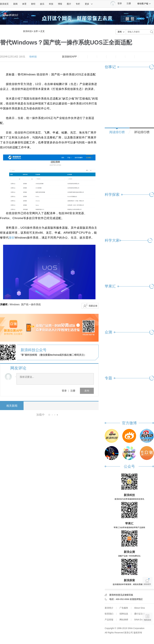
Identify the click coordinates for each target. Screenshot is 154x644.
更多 (89, 4)
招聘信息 (124, 614)
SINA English (140, 620)
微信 (120, 57)
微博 (111, 57)
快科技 (33, 57)
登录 (64, 391)
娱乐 (42, 4)
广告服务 (124, 608)
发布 (87, 391)
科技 (51, 4)
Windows (15, 304)
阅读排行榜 (117, 132)
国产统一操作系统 (31, 304)
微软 (12, 238)
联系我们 (109, 614)
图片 (69, 4)
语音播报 (147, 606)
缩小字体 (83, 57)
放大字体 (92, 57)
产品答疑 (109, 620)
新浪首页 (4, 4)
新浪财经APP (69, 57)
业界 (36, 31)
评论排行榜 (142, 132)
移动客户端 (144, 4)
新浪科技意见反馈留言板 (121, 595)
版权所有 (138, 633)
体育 (24, 4)
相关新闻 (12, 406)
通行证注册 (140, 614)
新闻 (15, 4)
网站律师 (124, 620)
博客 (60, 4)
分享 (130, 57)
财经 (33, 4)
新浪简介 (109, 608)
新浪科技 (27, 31)
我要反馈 (93, 306)
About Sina (139, 608)
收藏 (102, 57)
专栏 (78, 4)
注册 (129, 3)
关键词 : (5, 304)
